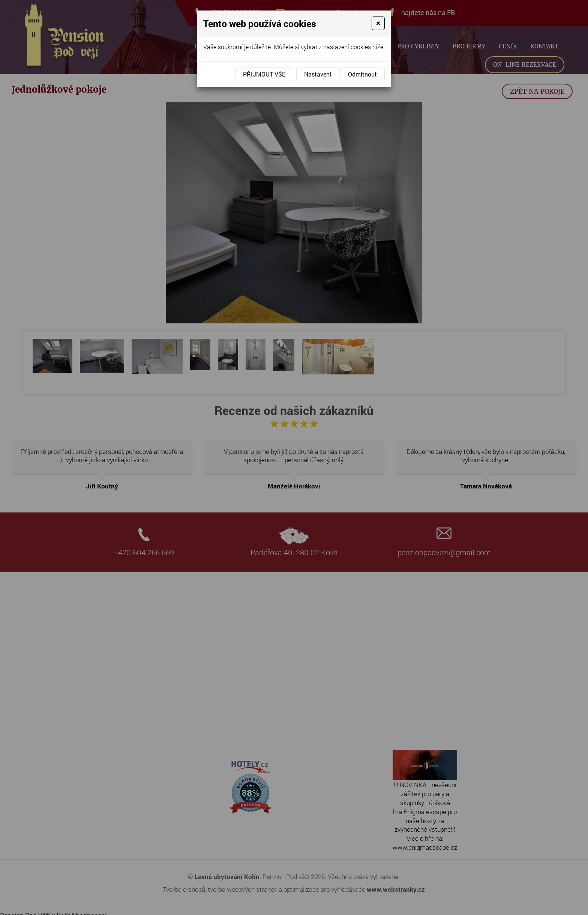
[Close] (378, 23)
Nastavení (318, 74)
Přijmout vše (264, 74)
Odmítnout (362, 74)
